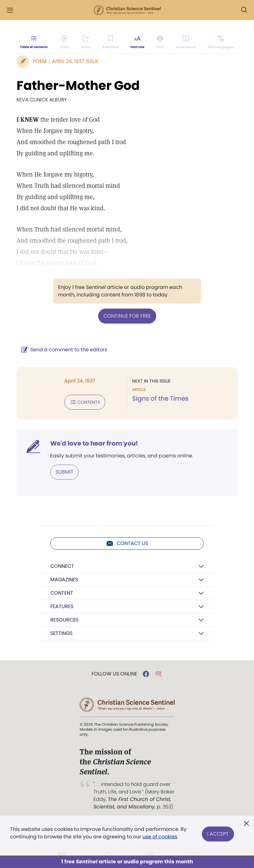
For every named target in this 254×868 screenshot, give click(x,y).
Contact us (127, 544)
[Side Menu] (10, 10)
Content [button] (62, 593)
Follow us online (114, 674)
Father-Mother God (78, 85)
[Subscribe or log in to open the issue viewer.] (186, 42)
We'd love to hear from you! (94, 443)
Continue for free (127, 316)
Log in (219, 10)
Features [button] (62, 606)
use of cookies (160, 837)
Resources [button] (64, 620)
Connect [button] (62, 566)
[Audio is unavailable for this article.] (65, 42)
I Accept (218, 833)
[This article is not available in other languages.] (221, 42)
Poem (40, 61)
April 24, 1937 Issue (75, 61)
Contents (85, 402)
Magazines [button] (64, 580)
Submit (65, 472)
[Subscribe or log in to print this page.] (160, 42)
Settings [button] (61, 633)
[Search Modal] (244, 10)
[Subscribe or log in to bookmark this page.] (111, 42)
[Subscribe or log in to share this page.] (86, 42)
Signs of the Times (160, 398)
